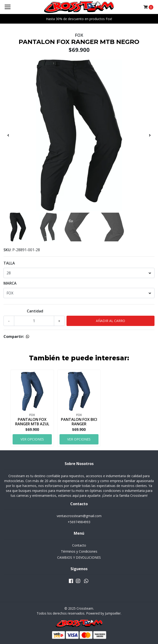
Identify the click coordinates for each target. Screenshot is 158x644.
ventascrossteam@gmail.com (79, 516)
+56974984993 (79, 522)
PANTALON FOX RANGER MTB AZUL (32, 422)
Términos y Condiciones (79, 551)
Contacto (79, 545)
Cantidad (35, 311)
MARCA (10, 283)
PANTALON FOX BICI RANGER (79, 422)
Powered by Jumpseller (103, 613)
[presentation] (8, 135)
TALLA (9, 263)
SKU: (7, 250)
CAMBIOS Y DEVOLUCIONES (79, 557)
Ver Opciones (32, 439)
